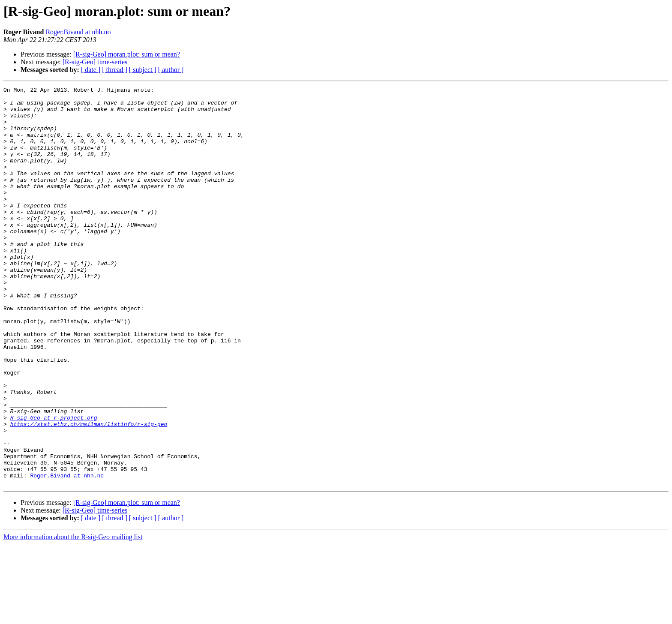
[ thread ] (115, 70)
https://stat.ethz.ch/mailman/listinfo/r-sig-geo (89, 492)
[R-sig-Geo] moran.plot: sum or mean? (127, 54)
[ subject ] (143, 70)
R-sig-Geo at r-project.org (54, 484)
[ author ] (171, 70)
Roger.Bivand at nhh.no (78, 32)
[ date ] (91, 70)
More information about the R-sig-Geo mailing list (73, 616)
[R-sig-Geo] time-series (95, 62)
